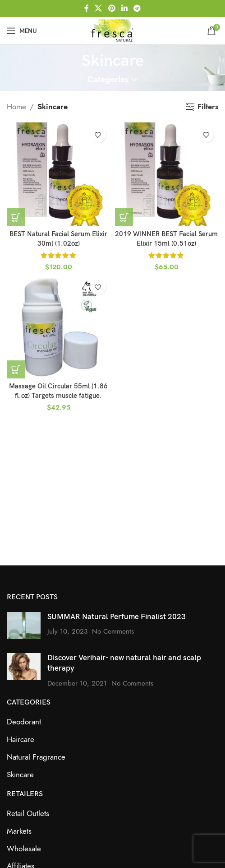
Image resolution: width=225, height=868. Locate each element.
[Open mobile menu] (22, 31)
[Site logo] (112, 30)
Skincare (20, 775)
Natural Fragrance (36, 757)
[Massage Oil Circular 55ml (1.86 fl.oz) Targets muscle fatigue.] (59, 327)
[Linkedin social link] (124, 8)
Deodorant (24, 722)
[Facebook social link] (86, 8)
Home (16, 107)
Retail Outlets (28, 813)
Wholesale (24, 849)
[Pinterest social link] (112, 8)
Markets (19, 831)
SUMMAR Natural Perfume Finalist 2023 (117, 617)
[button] (16, 217)
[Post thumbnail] (24, 625)
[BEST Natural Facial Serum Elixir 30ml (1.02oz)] (59, 174)
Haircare (21, 739)
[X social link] (99, 8)
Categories (108, 80)
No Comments (113, 631)
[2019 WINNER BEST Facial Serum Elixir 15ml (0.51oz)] (167, 174)
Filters (208, 107)
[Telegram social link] (137, 8)
